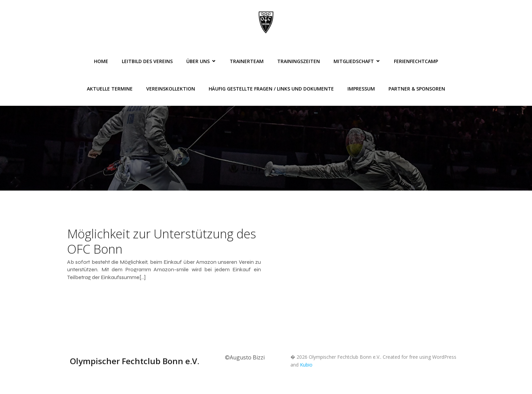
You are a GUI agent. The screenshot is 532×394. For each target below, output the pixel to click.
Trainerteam (247, 61)
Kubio (306, 365)
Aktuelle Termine (110, 89)
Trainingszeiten (299, 61)
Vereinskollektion (171, 89)
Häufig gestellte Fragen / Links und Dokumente (271, 89)
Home (101, 61)
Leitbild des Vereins (147, 61)
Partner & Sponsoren (417, 89)
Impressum (361, 89)
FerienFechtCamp (416, 61)
